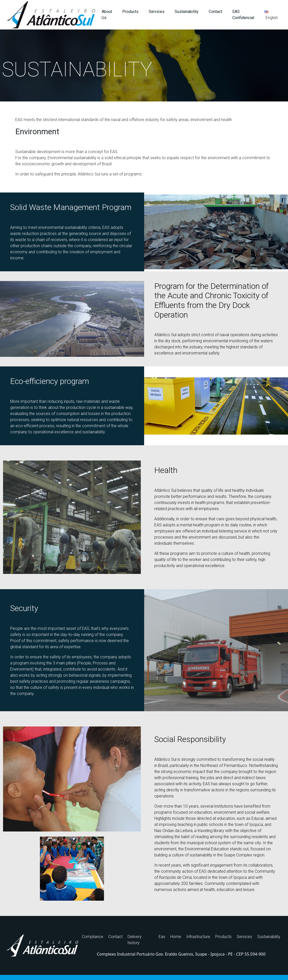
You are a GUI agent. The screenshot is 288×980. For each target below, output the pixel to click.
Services (157, 12)
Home (176, 937)
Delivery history (135, 940)
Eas (162, 937)
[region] (144, 65)
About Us (107, 15)
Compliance (93, 937)
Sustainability (187, 12)
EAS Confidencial (243, 15)
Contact (215, 12)
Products (130, 12)
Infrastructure (198, 937)
